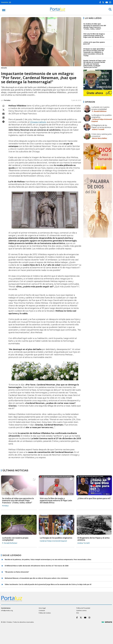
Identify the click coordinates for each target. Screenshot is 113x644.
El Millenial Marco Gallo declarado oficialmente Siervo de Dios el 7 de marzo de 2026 (37, 565)
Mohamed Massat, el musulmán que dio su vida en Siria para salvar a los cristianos (36, 578)
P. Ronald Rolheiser (99, 111)
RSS (78, 613)
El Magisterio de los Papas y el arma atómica (101, 126)
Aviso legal (42, 608)
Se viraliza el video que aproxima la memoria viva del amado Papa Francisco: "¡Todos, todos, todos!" (95, 26)
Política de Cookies (45, 613)
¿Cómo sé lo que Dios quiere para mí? (94, 43)
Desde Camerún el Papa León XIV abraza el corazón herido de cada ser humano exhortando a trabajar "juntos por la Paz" (94, 64)
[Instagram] (111, 2)
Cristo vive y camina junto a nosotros (102, 135)
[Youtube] (107, 2)
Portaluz (7, 100)
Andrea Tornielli (98, 129)
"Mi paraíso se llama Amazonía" (17, 571)
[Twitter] (104, 2)
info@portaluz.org (7, 610)
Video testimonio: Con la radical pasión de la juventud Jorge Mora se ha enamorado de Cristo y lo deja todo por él (48, 584)
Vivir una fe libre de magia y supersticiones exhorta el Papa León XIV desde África (94, 35)
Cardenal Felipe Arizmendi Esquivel (53, 541)
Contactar (42, 610)
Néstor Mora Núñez (100, 138)
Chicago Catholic (38, 122)
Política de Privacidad (83, 608)
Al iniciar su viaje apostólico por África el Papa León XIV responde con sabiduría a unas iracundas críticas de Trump (94, 52)
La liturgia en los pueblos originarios (102, 116)
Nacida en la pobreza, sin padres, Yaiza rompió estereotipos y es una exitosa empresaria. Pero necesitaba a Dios (48, 559)
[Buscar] (110, 10)
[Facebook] (101, 2)
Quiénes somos (81, 610)
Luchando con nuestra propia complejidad (100, 108)
